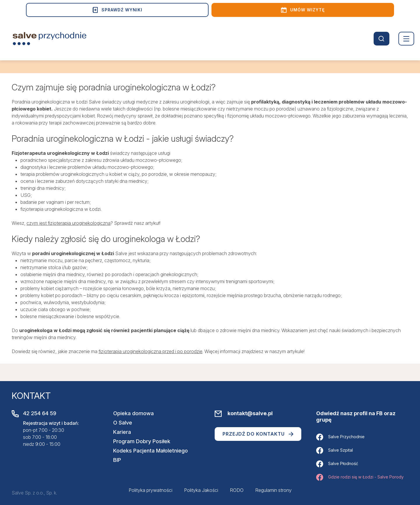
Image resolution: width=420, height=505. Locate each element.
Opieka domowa (133, 413)
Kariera (122, 432)
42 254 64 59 (40, 413)
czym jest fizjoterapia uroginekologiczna (69, 223)
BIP (117, 460)
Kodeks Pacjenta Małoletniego (150, 451)
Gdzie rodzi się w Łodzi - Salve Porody (360, 477)
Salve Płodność (337, 464)
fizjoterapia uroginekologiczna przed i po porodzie (150, 351)
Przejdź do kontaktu (258, 434)
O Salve (123, 423)
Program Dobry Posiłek (142, 441)
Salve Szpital (335, 450)
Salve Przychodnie (340, 437)
